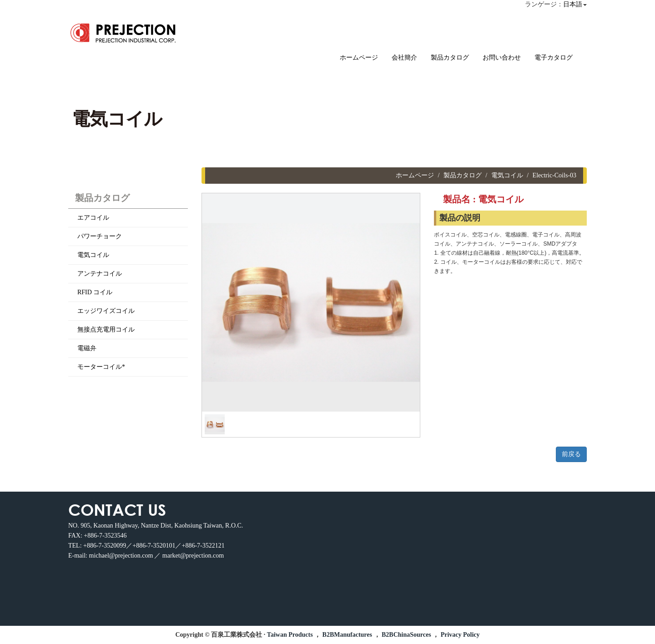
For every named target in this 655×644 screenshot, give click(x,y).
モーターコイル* (101, 367)
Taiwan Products (290, 635)
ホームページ (359, 58)
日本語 (573, 4)
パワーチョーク (100, 236)
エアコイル (93, 218)
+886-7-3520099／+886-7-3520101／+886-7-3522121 (154, 546)
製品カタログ (450, 58)
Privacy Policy (460, 635)
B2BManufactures (347, 635)
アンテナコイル (100, 274)
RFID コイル (95, 292)
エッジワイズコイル (106, 311)
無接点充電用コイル (106, 330)
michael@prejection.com (121, 556)
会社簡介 (404, 58)
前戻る (571, 454)
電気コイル (93, 255)
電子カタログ (554, 58)
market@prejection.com (193, 556)
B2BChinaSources (406, 635)
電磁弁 (87, 348)
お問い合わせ (502, 58)
